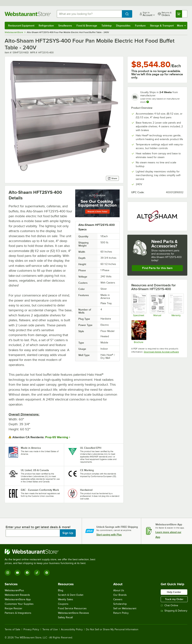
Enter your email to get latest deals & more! (38, 527)
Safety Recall (65, 617)
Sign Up (68, 533)
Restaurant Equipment (21, 26)
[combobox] (89, 14)
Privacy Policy (31, 630)
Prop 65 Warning (57, 437)
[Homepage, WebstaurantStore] (28, 14)
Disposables (123, 26)
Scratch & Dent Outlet (71, 595)
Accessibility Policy (72, 630)
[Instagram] (8, 573)
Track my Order (174, 599)
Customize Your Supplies (19, 604)
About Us (119, 590)
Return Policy (121, 613)
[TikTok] (37, 573)
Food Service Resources (72, 608)
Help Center (174, 592)
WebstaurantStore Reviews (73, 613)
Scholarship (120, 604)
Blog (61, 590)
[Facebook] (27, 573)
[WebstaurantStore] (52, 552)
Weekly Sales (66, 599)
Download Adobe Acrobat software (161, 352)
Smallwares (65, 26)
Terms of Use (50, 630)
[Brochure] (139, 332)
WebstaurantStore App (18, 599)
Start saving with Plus (109, 535)
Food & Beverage (87, 26)
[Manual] (157, 305)
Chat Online (169, 605)
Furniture (140, 26)
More (181, 26)
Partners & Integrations (18, 613)
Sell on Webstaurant (125, 608)
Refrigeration (46, 26)
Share (112, 178)
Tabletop (106, 26)
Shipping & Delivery (174, 611)
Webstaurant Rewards (17, 595)
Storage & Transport (162, 26)
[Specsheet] (139, 305)
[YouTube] (17, 573)
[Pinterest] (47, 573)
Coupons (63, 604)
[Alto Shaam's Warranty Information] (176, 305)
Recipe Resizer (13, 608)
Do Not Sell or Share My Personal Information (112, 630)
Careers (118, 599)
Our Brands (120, 595)
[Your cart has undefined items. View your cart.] (181, 14)
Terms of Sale (12, 630)
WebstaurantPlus (14, 590)
